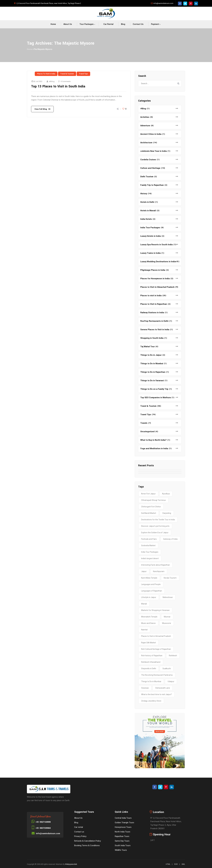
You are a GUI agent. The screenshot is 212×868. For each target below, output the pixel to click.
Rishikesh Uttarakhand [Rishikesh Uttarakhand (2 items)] (151, 662)
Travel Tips (83, 74)
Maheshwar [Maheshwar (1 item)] (168, 597)
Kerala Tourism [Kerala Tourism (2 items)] (170, 578)
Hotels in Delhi (147, 202)
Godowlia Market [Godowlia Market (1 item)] (148, 545)
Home (53, 24)
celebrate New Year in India (154, 151)
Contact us (138, 24)
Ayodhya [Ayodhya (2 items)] (166, 494)
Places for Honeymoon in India (155, 279)
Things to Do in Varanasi (152, 381)
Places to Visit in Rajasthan (154, 304)
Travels (144, 423)
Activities (145, 117)
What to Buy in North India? (153, 440)
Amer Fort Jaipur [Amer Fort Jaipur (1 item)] (148, 494)
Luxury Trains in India (150, 253)
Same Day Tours (122, 841)
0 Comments (66, 81)
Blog (123, 24)
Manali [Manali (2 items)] (144, 604)
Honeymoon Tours (123, 827)
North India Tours (122, 832)
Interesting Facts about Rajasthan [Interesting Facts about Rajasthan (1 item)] (155, 565)
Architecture (146, 143)
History (144, 194)
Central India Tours (123, 818)
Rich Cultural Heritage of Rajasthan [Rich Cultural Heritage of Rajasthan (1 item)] (156, 649)
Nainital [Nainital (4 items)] (144, 630)
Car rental (108, 24)
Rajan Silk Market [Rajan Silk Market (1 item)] (149, 643)
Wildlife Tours (121, 850)
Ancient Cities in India (151, 134)
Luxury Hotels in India (151, 236)
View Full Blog (41, 109)
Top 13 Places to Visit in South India (58, 86)
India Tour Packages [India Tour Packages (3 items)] (150, 552)
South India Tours (123, 845)
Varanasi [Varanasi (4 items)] (145, 688)
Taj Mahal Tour (148, 347)
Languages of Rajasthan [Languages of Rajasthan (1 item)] (152, 591)
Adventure (145, 126)
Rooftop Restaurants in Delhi (154, 321)
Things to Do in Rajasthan (153, 372)
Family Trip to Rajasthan (152, 185)
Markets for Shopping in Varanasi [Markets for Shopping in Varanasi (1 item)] (155, 610)
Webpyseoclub (71, 864)
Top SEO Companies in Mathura (156, 398)
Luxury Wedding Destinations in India (158, 262)
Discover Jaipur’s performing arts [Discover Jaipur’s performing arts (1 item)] (155, 526)
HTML (168, 864)
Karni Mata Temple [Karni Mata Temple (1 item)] (149, 578)
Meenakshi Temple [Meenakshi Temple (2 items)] (149, 617)
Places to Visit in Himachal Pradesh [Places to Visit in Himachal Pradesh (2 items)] (156, 636)
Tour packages (87, 24)
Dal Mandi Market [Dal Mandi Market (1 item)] (149, 513)
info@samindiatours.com (163, 3)
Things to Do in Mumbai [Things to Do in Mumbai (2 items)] (151, 681)
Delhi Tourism (147, 177)
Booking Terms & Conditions (87, 845)
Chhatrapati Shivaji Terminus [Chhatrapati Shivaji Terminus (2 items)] (153, 500)
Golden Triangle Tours (124, 823)
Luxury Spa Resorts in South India (156, 245)
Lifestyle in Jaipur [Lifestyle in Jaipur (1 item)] (149, 597)
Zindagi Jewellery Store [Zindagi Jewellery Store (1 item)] (151, 701)
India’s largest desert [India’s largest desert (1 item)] (150, 558)
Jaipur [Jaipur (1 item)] (144, 571)
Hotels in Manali (148, 211)
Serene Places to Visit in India (155, 330)
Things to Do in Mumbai (152, 364)
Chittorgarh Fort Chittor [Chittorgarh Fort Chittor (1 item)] (151, 507)
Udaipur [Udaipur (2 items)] (171, 681)
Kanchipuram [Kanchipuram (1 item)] (159, 571)
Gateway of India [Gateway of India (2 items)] (170, 539)
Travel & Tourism (67, 74)
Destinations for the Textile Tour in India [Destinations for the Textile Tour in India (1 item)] (158, 520)
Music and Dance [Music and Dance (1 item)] (148, 623)
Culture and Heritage (150, 168)
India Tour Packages (150, 228)
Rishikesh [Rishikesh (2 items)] (173, 656)
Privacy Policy (80, 836)
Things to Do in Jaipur (151, 355)
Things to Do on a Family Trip (154, 389)
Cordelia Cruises (148, 160)
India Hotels (146, 219)
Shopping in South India (152, 338)
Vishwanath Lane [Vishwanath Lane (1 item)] (163, 688)
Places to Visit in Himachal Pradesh (157, 287)
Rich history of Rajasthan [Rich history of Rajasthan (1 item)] (152, 656)
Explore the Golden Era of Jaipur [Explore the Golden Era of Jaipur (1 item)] (155, 533)
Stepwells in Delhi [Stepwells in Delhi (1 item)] (149, 669)
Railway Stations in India (152, 313)
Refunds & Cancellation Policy (88, 841)
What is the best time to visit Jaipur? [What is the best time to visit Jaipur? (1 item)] (156, 694)
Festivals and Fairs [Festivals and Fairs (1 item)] (149, 539)
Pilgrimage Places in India (153, 270)
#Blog (143, 109)
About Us (68, 24)
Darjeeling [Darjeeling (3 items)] (167, 513)
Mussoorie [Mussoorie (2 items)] (167, 623)
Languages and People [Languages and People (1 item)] (151, 584)
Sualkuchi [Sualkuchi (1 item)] (167, 669)
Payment (155, 24)
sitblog (52, 81)
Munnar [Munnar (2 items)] (167, 617)
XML (183, 864)
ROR (176, 864)
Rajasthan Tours (122, 836)
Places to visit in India (46, 74)
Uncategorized (147, 432)
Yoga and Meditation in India (154, 449)
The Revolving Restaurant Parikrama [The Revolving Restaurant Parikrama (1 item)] (157, 675)
